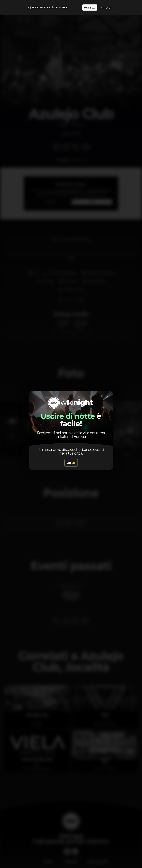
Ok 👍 (71, 463)
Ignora (105, 8)
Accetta (90, 8)
